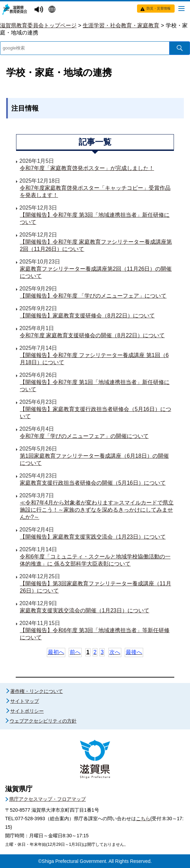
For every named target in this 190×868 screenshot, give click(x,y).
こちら (143, 819)
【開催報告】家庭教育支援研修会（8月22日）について (87, 316)
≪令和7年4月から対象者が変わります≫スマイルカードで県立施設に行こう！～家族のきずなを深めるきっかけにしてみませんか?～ (97, 510)
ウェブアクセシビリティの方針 (43, 721)
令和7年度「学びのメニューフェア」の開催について (84, 436)
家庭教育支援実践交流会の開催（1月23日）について (85, 610)
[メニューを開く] (181, 8)
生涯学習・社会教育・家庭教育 (121, 25)
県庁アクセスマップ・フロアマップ (47, 799)
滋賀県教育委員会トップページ (38, 25)
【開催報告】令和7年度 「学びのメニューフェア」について (93, 296)
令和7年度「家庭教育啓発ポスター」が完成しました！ (87, 168)
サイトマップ (25, 701)
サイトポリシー (27, 711)
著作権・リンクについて (37, 691)
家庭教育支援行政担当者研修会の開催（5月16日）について (93, 483)
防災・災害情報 (159, 8)
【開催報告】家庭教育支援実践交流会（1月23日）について (93, 537)
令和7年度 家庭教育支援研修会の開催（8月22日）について (92, 335)
